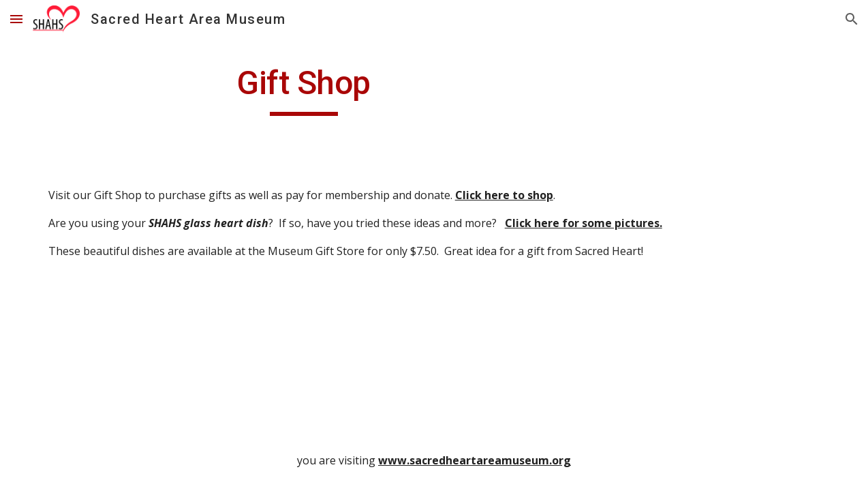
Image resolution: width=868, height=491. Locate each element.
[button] (16, 19)
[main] (304, 89)
